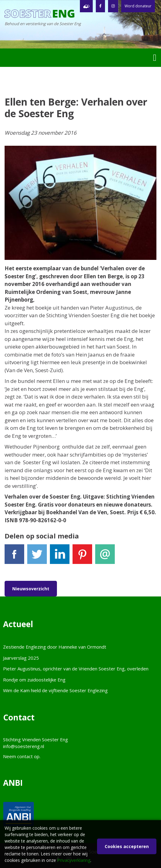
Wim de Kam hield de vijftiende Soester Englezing (55, 690)
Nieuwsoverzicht (31, 589)
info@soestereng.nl (24, 746)
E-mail (105, 557)
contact (25, 756)
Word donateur (138, 6)
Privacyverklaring (74, 860)
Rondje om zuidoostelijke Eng (34, 680)
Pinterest (82, 557)
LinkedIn (60, 557)
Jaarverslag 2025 (21, 658)
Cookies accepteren (127, 846)
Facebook (14, 557)
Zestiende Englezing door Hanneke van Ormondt (55, 647)
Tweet (37, 557)
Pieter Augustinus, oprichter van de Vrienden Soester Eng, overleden (76, 669)
